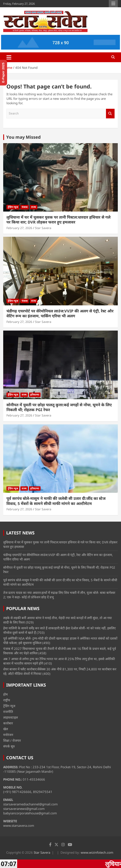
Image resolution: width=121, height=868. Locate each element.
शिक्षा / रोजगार (12, 740)
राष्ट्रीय (7, 700)
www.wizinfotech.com (97, 852)
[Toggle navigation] (9, 57)
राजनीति (8, 712)
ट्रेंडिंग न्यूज (13, 207)
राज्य (34, 207)
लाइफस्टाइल (11, 717)
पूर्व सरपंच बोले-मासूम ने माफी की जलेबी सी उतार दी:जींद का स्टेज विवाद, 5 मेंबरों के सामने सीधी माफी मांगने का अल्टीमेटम (56, 501)
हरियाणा (35, 395)
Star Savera (43, 228)
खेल (6, 729)
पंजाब (25, 207)
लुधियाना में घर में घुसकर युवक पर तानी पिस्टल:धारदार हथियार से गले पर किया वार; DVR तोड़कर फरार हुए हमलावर (58, 220)
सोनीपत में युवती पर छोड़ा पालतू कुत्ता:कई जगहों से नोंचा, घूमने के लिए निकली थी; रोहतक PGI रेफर (59, 407)
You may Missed (23, 137)
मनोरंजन (8, 735)
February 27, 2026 (19, 228)
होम (5, 694)
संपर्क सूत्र (9, 746)
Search (110, 114)
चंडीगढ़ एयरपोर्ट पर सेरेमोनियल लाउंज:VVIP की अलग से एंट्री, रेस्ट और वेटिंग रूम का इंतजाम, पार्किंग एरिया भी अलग (60, 313)
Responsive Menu (113, 4)
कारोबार (8, 723)
